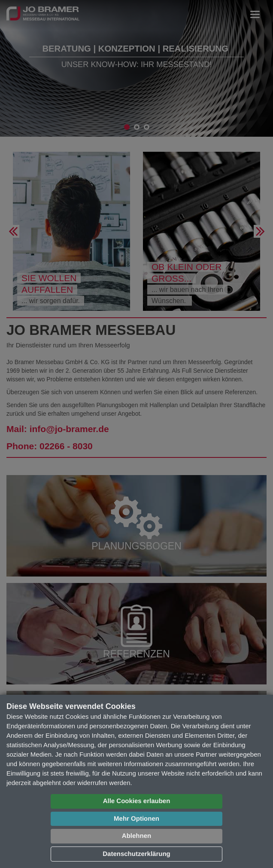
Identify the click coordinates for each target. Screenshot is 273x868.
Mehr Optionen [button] (136, 819)
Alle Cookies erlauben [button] (137, 801)
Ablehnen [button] (136, 836)
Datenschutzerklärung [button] (136, 854)
